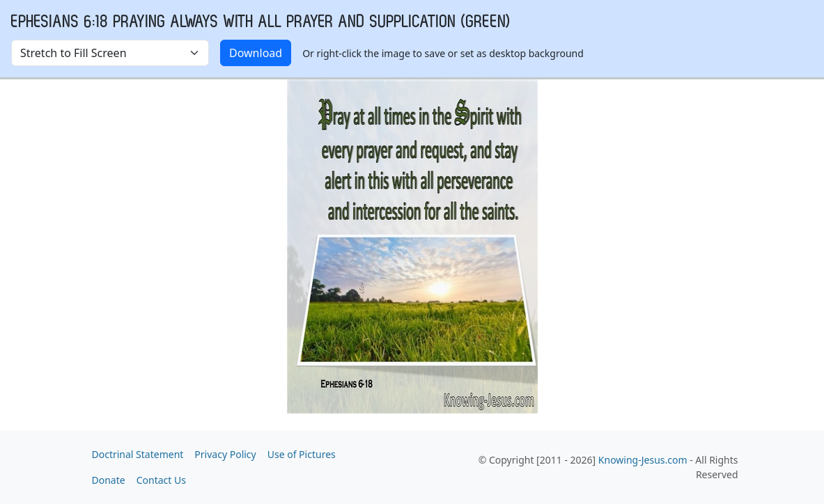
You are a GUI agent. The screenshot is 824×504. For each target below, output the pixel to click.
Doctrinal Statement (138, 454)
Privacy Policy (225, 454)
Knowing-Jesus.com (643, 460)
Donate (109, 480)
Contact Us (161, 480)
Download (256, 53)
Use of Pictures (302, 454)
